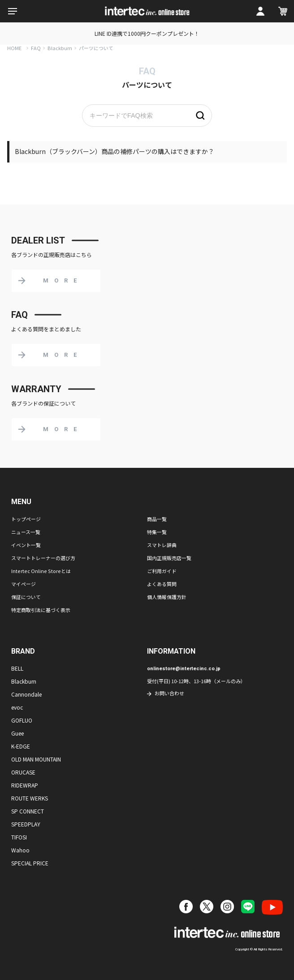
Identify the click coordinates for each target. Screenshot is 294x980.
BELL (17, 668)
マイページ (24, 584)
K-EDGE (21, 746)
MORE (63, 280)
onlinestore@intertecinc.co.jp (184, 669)
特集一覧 (157, 532)
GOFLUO (22, 720)
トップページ (26, 519)
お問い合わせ (169, 693)
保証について (26, 597)
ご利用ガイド (162, 571)
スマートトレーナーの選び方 (43, 558)
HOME (14, 48)
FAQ (36, 48)
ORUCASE (23, 772)
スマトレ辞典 (162, 545)
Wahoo (20, 850)
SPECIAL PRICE (30, 863)
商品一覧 (157, 519)
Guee (17, 733)
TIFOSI (19, 837)
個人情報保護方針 (167, 597)
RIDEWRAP (25, 785)
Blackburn (60, 48)
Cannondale (26, 694)
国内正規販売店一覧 (169, 558)
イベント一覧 (26, 545)
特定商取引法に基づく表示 (41, 610)
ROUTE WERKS (30, 798)
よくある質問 (162, 584)
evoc (17, 707)
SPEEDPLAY (26, 824)
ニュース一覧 (26, 532)
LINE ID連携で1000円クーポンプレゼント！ (147, 33)
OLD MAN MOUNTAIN (36, 759)
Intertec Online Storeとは (41, 571)
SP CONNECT (28, 811)
